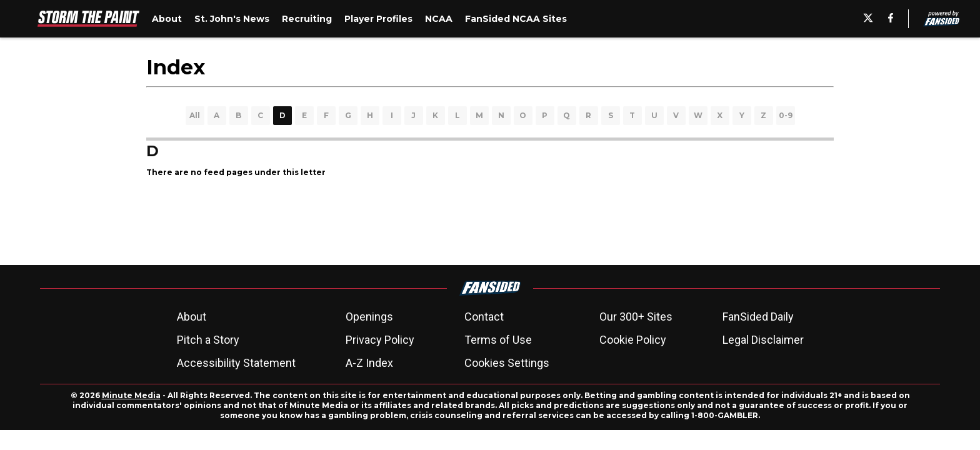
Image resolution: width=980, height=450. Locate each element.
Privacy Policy (380, 340)
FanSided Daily (758, 317)
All (195, 115)
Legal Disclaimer (763, 340)
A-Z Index (369, 363)
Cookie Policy (633, 340)
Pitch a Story (208, 340)
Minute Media (131, 395)
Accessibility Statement (236, 363)
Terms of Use (498, 340)
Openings (369, 317)
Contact (484, 317)
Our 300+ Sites (636, 317)
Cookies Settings (507, 363)
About (192, 317)
